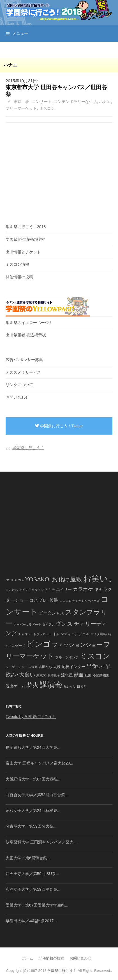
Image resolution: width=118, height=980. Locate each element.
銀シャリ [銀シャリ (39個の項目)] (70, 686)
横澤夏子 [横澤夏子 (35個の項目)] (54, 675)
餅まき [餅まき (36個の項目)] (82, 686)
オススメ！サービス (23, 372)
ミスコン (47, 108)
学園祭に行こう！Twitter (59, 426)
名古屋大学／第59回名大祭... (31, 826)
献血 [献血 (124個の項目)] (79, 675)
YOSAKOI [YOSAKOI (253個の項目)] (38, 579)
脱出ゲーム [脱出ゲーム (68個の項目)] (15, 686)
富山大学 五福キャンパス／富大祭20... (39, 763)
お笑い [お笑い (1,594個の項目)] (95, 578)
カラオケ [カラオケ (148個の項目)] (83, 589)
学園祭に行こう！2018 (26, 227)
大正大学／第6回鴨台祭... (28, 858)
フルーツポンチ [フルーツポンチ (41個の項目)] (67, 657)
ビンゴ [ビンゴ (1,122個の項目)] (39, 644)
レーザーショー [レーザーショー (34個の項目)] (16, 667)
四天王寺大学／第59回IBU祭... (32, 874)
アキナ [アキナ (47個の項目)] (50, 590)
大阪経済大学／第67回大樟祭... (33, 779)
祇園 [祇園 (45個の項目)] (88, 675)
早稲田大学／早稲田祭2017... (31, 921)
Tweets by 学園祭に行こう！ (31, 717)
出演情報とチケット (23, 252)
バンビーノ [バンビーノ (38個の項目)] (18, 646)
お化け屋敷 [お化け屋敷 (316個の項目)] (67, 579)
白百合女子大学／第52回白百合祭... (37, 795)
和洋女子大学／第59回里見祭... (33, 889)
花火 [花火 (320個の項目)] (33, 685)
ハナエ (105, 102)
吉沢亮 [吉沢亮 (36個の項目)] (33, 667)
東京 (17, 102)
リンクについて (19, 385)
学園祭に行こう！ (28, 448)
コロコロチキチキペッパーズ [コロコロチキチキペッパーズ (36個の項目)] (79, 601)
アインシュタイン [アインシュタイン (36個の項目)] (31, 590)
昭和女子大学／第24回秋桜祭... (33, 811)
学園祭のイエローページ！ (29, 323)
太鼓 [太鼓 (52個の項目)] (57, 667)
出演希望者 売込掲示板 (26, 335)
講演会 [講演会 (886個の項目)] (51, 685)
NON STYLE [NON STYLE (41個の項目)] (15, 580)
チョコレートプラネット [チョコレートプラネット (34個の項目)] (35, 634)
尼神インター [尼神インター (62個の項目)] (73, 667)
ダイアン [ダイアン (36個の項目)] (48, 625)
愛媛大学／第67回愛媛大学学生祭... (37, 905)
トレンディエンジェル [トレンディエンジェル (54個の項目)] (71, 634)
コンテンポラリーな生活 (75, 102)
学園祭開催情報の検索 (25, 239)
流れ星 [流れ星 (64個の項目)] (67, 675)
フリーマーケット (21, 108)
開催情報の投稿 (19, 277)
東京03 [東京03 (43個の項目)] (41, 675)
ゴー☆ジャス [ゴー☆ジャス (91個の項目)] (52, 613)
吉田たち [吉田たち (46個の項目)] (45, 667)
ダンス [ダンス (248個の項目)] (64, 624)
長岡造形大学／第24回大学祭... (33, 747)
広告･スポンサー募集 (24, 360)
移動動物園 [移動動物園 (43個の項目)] (101, 675)
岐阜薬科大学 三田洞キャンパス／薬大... (41, 842)
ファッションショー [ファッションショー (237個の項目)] (77, 645)
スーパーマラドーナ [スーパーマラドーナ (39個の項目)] (27, 625)
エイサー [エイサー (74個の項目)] (64, 589)
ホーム (28, 958)
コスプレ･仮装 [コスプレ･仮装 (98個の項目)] (44, 600)
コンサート (42, 102)
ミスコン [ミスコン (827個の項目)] (95, 656)
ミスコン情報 (17, 264)
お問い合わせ (17, 397)
